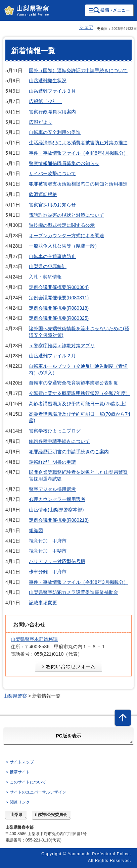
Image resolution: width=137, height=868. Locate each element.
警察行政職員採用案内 (52, 112)
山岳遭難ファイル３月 (52, 91)
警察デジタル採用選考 (52, 489)
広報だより (41, 122)
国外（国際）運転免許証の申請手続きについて (78, 70)
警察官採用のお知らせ (52, 205)
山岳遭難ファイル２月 (52, 356)
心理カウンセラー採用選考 (57, 499)
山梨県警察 (15, 696)
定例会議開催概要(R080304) (59, 287)
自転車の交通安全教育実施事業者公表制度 (74, 383)
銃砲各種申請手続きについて (59, 441)
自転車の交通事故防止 (52, 256)
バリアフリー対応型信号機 (57, 561)
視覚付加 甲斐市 (48, 551)
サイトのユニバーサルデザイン (38, 792)
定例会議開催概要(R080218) (59, 520)
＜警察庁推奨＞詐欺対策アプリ (62, 346)
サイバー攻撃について (52, 173)
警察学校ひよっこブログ (55, 431)
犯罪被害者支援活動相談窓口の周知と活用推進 (78, 184)
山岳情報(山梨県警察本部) (56, 510)
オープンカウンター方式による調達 (66, 236)
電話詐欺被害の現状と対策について (66, 215)
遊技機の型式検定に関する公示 (62, 225)
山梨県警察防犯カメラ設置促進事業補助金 (74, 592)
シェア (86, 27)
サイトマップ (22, 762)
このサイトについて (28, 782)
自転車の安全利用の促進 (55, 132)
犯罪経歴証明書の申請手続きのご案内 (69, 452)
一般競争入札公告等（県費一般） (64, 246)
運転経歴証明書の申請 (52, 462)
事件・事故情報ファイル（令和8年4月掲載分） (79, 153)
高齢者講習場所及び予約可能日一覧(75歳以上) (78, 404)
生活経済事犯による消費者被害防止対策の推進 (78, 143)
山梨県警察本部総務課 (34, 639)
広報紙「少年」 (45, 101)
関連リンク (20, 802)
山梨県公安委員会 (51, 815)
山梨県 (16, 815)
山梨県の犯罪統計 (48, 266)
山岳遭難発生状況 (48, 81)
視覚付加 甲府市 (48, 541)
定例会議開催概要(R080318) (59, 308)
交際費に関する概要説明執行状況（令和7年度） (80, 393)
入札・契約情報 (45, 277)
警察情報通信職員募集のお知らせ (64, 163)
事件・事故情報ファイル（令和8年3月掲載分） (79, 582)
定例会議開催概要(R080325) (59, 318)
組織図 (36, 530)
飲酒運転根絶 (43, 194)
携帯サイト (20, 772)
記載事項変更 (43, 603)
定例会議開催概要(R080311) (59, 298)
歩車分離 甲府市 (48, 572)
